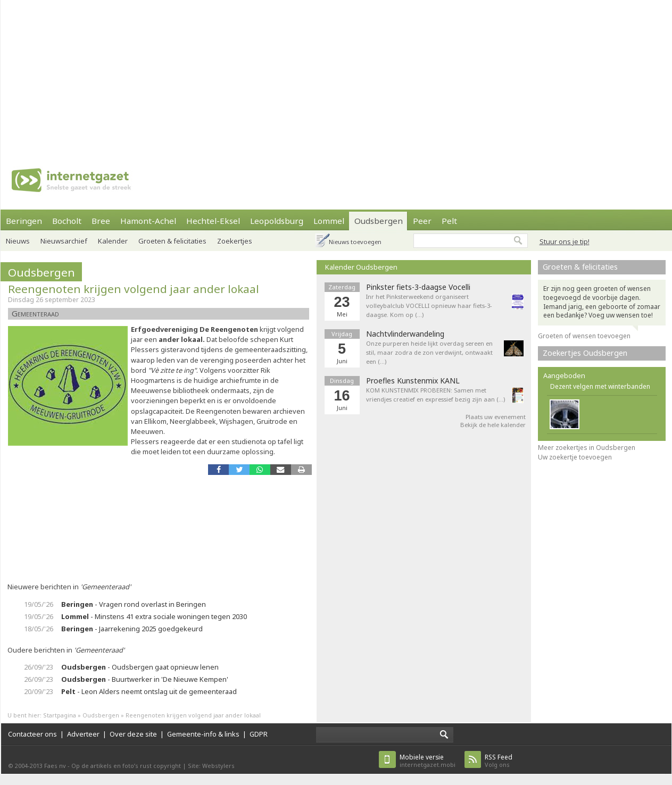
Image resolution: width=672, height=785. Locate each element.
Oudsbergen (379, 221)
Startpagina (60, 715)
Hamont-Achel (148, 221)
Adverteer (83, 734)
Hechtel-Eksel (213, 221)
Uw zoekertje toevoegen (575, 457)
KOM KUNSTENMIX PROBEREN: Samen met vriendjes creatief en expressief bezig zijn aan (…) (435, 395)
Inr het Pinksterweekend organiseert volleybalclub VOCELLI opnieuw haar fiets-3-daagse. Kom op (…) (429, 306)
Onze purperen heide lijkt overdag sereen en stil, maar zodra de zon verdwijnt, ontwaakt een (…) (429, 352)
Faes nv (55, 766)
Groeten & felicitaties (172, 241)
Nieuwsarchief (64, 241)
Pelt (449, 221)
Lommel (329, 221)
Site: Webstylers (211, 766)
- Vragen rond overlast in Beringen (134, 604)
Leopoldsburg (277, 221)
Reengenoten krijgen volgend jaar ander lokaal (134, 289)
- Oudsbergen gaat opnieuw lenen (140, 667)
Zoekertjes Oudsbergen (585, 353)
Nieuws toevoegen (355, 242)
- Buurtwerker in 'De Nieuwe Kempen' (145, 679)
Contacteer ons (32, 734)
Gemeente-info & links (203, 734)
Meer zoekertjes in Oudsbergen (587, 448)
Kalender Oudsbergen (361, 267)
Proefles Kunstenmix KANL (413, 381)
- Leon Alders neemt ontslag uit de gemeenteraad (149, 691)
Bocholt (67, 221)
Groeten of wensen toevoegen (584, 336)
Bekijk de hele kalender (493, 425)
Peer (422, 221)
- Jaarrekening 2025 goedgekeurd (132, 629)
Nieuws (18, 241)
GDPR (259, 734)
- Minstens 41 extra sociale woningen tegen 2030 (154, 616)
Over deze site (133, 734)
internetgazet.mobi (428, 761)
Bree (101, 221)
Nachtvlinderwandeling (405, 334)
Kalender (113, 241)
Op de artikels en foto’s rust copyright (126, 766)
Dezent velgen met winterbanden (600, 386)
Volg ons (499, 761)
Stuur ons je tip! (565, 241)
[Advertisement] (208, 74)
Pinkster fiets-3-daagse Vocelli (418, 287)
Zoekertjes (235, 241)
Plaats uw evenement (496, 417)
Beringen (24, 221)
